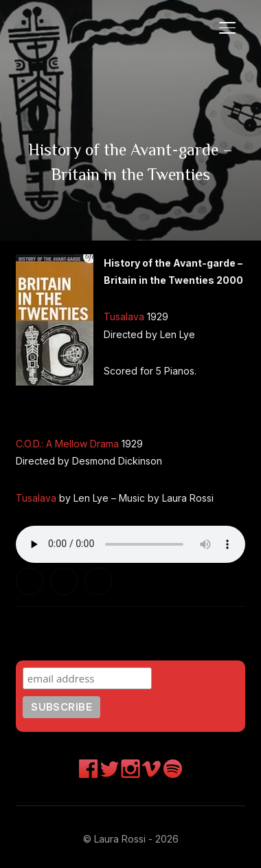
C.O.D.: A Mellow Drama (67, 444)
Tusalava (124, 316)
